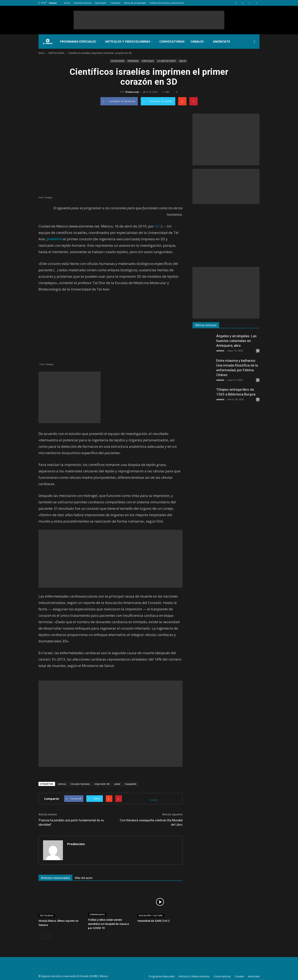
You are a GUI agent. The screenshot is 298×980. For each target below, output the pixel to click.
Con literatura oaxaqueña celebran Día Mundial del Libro (151, 822)
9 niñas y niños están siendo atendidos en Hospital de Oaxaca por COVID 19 (108, 924)
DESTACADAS (118, 61)
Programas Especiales (79, 41)
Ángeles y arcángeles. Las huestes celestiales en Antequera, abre (236, 341)
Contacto (115, 3)
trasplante (131, 784)
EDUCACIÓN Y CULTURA (151, 916)
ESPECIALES (148, 61)
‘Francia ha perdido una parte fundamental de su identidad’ (71, 822)
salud (117, 784)
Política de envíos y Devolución (167, 3)
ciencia (62, 784)
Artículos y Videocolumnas (129, 41)
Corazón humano (80, 784)
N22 (158, 226)
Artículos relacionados (55, 878)
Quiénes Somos (83, 3)
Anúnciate (101, 3)
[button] (255, 42)
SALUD (183, 61)
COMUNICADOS (97, 915)
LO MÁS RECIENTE (166, 61)
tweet (154, 800)
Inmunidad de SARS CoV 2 (153, 921)
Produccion (132, 92)
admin (220, 351)
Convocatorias (172, 41)
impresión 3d (102, 784)
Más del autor (84, 878)
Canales (198, 41)
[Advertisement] (149, 20)
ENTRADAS (133, 61)
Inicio (67, 3)
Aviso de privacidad (135, 3)
